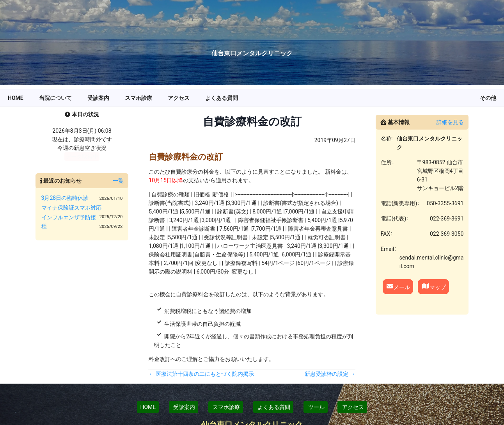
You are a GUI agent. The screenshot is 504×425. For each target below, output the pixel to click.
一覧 (118, 181)
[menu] (252, 98)
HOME (148, 407)
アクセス (352, 407)
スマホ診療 (226, 407)
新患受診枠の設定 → (330, 374)
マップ (434, 286)
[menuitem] (16, 98)
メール (398, 286)
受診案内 (184, 407)
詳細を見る (450, 122)
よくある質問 (273, 407)
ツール (315, 407)
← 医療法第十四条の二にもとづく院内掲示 (201, 374)
